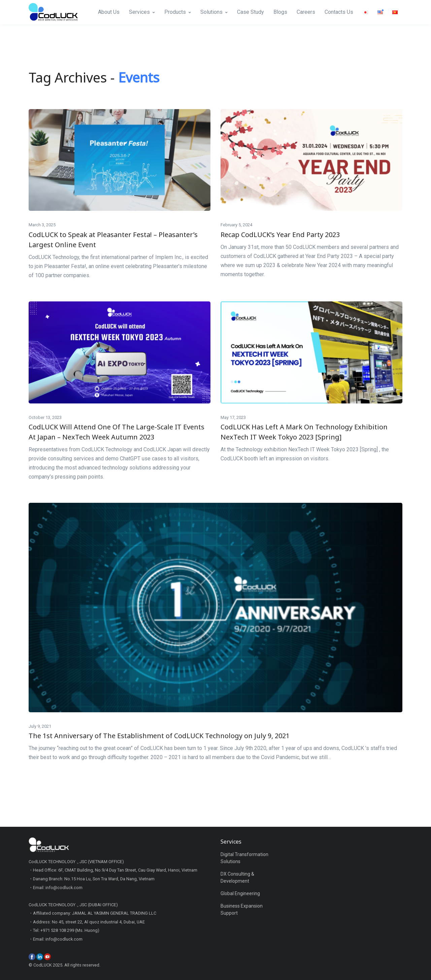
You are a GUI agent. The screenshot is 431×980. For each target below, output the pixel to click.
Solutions (211, 12)
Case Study (251, 12)
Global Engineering (240, 893)
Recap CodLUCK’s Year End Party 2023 (280, 235)
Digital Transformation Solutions (244, 858)
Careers (306, 12)
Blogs (280, 12)
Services (139, 12)
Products (175, 12)
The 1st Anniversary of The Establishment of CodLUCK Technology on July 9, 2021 (159, 736)
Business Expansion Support (242, 909)
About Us (109, 12)
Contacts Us (339, 12)
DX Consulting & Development (237, 877)
